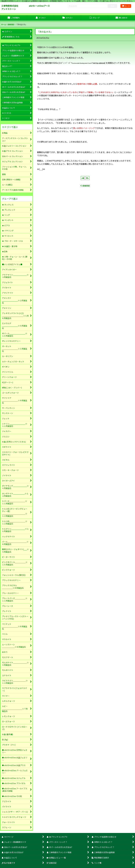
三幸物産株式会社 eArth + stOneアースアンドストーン (26, 7)
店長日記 (85, 186)
